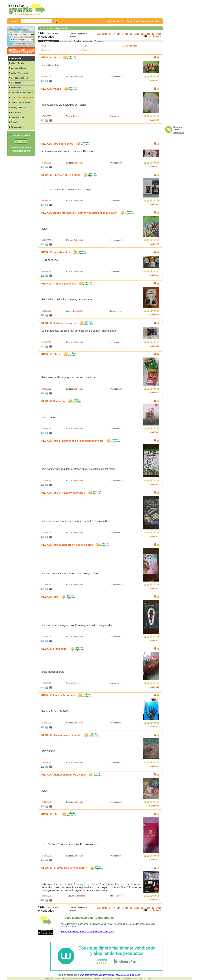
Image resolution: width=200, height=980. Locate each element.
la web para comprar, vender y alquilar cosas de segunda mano (109, 975)
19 (143, 36)
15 (149, 34)
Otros (85, 50)
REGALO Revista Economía (58, 695)
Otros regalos (17, 127)
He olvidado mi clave (21, 147)
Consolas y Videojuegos (22, 93)
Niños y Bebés (17, 63)
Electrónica (16, 83)
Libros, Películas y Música (23, 98)
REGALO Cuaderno (53, 401)
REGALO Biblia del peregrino (59, 323)
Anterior (101, 34)
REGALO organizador (54, 649)
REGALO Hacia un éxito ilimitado (61, 735)
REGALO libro (50, 597)
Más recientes (66, 41)
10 (131, 34)
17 (157, 34)
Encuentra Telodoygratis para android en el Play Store (87, 932)
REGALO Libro (50, 814)
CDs (44, 46)
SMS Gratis (179, 132)
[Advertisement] (105, 9)
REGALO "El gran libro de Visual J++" (64, 868)
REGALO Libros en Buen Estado (61, 175)
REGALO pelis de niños (56, 252)
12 (138, 34)
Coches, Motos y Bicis (21, 103)
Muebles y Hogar (18, 68)
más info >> (154, 80)
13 (142, 34)
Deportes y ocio (18, 117)
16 (153, 34)
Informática (16, 88)
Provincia (98, 41)
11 (135, 34)
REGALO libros (51, 58)
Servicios (15, 122)
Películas (46, 50)
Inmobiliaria (16, 112)
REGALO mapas (51, 89)
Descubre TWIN (178, 128)
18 (160, 34)
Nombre (78, 41)
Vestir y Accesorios (20, 73)
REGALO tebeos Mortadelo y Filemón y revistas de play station (79, 213)
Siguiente (157, 36)
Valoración (87, 41)
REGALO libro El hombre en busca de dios (67, 545)
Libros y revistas (130, 46)
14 (146, 34)
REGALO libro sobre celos (57, 144)
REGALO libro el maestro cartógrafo (63, 493)
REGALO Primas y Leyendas (59, 284)
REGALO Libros (51, 354)
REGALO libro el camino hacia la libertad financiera (72, 441)
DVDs (85, 46)
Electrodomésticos (19, 78)
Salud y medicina (19, 107)
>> (150, 36)
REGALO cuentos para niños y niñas (64, 775)
